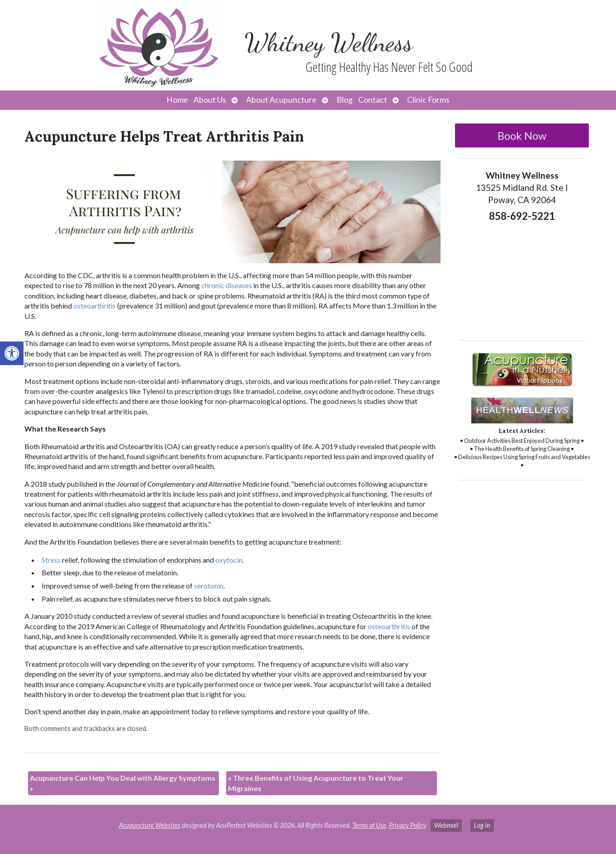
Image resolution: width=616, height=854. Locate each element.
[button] (12, 353)
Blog (345, 100)
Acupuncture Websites (150, 825)
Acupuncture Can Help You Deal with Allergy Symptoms (123, 783)
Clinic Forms (428, 100)
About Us (210, 100)
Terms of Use (369, 825)
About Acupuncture (281, 100)
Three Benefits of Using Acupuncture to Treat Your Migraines (316, 783)
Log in (482, 825)
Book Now (522, 135)
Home (177, 100)
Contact (373, 100)
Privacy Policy (407, 825)
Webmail (446, 825)
